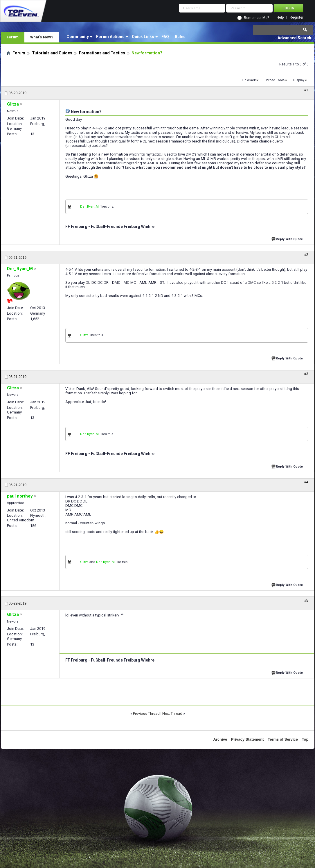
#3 (306, 374)
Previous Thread (146, 713)
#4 (306, 482)
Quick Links (143, 37)
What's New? (42, 37)
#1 (306, 90)
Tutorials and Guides (52, 53)
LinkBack (249, 80)
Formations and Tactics (102, 53)
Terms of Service (283, 739)
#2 (306, 255)
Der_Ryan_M (89, 207)
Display (299, 80)
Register (297, 18)
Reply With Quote (288, 239)
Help (280, 18)
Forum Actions (110, 37)
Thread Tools (274, 80)
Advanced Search (294, 38)
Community (78, 37)
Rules (180, 37)
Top (305, 739)
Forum (13, 37)
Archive (220, 739)
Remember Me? (256, 18)
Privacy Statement (248, 739)
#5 (306, 600)
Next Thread (172, 713)
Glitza (84, 335)
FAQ (165, 37)
